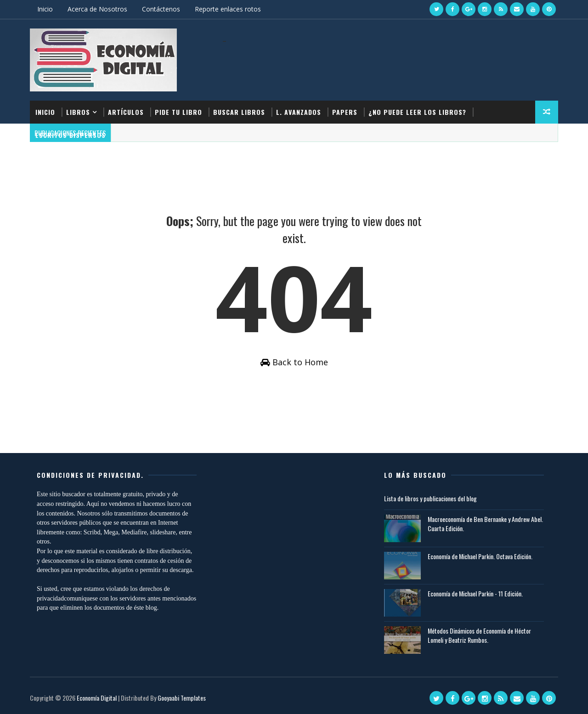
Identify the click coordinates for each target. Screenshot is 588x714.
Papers (345, 112)
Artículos (126, 112)
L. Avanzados (299, 112)
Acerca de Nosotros (97, 9)
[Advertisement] (390, 63)
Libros (78, 112)
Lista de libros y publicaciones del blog (430, 498)
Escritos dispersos (71, 135)
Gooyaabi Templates (182, 698)
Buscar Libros (239, 112)
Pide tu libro (178, 112)
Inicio (45, 9)
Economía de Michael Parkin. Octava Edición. (480, 556)
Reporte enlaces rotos (228, 9)
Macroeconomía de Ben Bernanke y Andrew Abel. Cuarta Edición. (485, 524)
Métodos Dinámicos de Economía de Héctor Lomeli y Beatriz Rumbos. (479, 635)
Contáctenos (161, 9)
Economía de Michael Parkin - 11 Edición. (475, 593)
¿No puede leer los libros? (417, 112)
